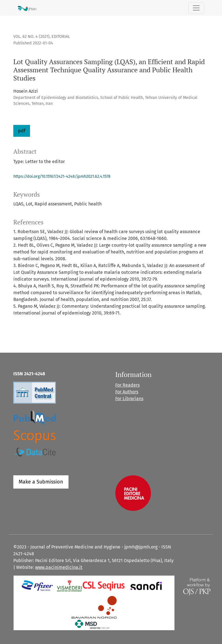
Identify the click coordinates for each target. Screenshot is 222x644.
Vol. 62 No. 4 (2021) (31, 37)
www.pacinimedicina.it (59, 567)
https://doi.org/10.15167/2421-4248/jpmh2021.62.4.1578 (62, 176)
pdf (22, 131)
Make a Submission (41, 482)
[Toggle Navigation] (196, 8)
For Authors (127, 392)
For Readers (127, 385)
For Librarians (129, 399)
